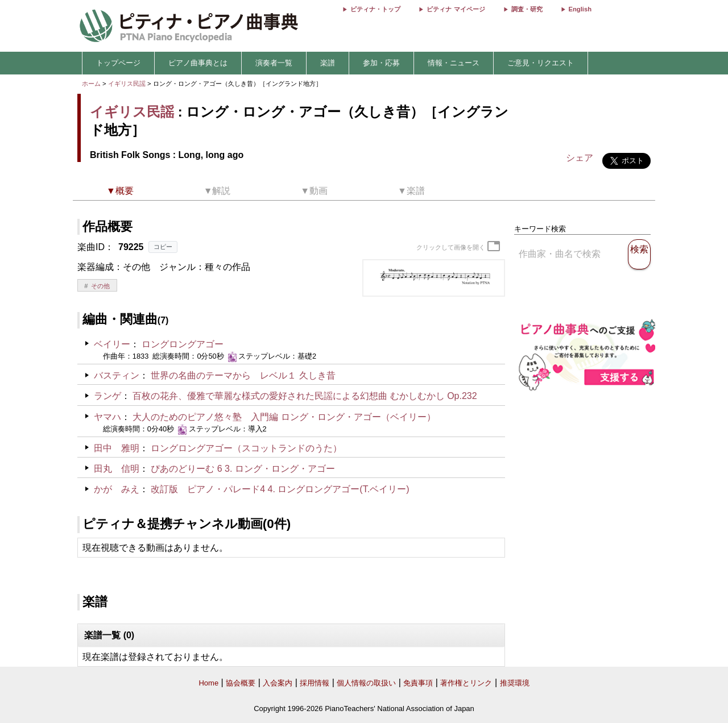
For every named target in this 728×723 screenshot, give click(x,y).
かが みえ (117, 489)
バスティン (117, 375)
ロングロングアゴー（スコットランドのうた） (246, 448)
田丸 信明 (117, 469)
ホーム (91, 84)
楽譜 (328, 63)
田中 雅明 (117, 448)
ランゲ (107, 396)
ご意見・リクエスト (541, 63)
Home (208, 683)
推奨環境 (515, 683)
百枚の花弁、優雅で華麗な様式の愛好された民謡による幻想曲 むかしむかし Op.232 (305, 396)
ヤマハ (107, 417)
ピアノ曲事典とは (198, 63)
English (580, 9)
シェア (580, 158)
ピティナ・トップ (375, 9)
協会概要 (241, 683)
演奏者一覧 (274, 63)
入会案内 (278, 683)
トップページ (118, 63)
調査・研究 (527, 9)
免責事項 (418, 683)
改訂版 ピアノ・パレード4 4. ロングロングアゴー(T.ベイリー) (280, 489)
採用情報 (315, 683)
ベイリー (112, 344)
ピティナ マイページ (456, 9)
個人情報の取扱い (366, 683)
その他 (100, 286)
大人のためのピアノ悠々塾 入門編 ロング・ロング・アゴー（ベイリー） (284, 417)
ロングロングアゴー (183, 344)
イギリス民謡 (127, 84)
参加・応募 (381, 63)
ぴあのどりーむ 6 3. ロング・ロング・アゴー (243, 469)
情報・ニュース (454, 63)
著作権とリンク (466, 683)
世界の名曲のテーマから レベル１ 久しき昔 (243, 375)
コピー (163, 247)
